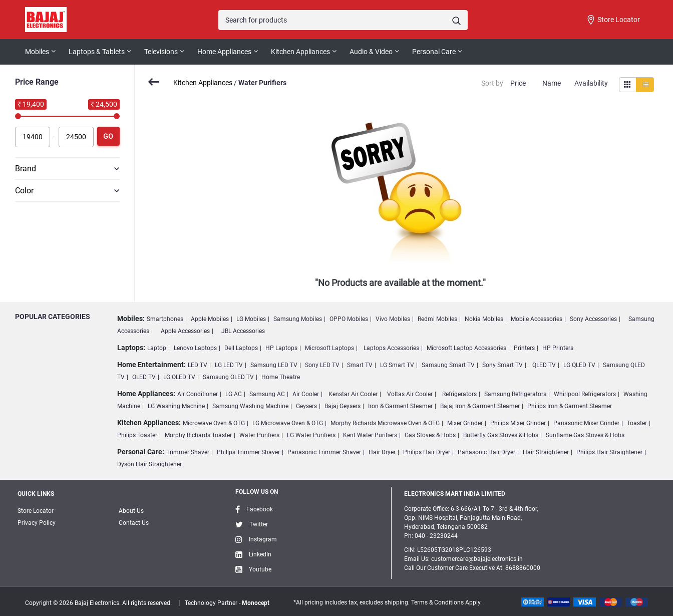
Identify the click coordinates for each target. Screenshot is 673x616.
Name (552, 83)
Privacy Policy (37, 523)
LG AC (234, 394)
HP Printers (558, 348)
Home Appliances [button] (224, 52)
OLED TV (144, 377)
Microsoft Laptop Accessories (466, 348)
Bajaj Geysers (343, 406)
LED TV (198, 365)
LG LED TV (229, 365)
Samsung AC (267, 394)
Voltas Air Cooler (410, 394)
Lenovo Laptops (195, 348)
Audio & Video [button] (371, 52)
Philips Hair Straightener (609, 452)
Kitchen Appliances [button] (300, 52)
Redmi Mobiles (437, 319)
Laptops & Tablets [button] (97, 52)
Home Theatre (281, 377)
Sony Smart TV (502, 365)
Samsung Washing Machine (250, 406)
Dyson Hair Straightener (149, 464)
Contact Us (134, 523)
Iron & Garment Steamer (400, 406)
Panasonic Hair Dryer (486, 452)
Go (108, 136)
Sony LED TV (322, 365)
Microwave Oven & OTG (214, 423)
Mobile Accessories (537, 319)
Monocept (256, 603)
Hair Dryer (382, 452)
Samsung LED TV (274, 365)
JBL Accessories (243, 331)
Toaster (637, 423)
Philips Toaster (137, 435)
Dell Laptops (241, 348)
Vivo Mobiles (393, 319)
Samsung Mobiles (298, 319)
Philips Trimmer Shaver (248, 452)
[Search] (343, 20)
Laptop (157, 348)
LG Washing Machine (176, 406)
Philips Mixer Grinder (518, 423)
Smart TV (360, 365)
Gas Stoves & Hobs (430, 435)
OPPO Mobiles (349, 319)
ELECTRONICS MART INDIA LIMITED (455, 494)
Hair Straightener (546, 452)
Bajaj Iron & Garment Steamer (480, 406)
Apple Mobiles (210, 319)
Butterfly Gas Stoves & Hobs (501, 435)
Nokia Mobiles (484, 319)
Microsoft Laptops (329, 348)
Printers (524, 348)
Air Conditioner (198, 394)
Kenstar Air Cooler (353, 394)
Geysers (306, 406)
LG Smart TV (397, 365)
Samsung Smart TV (448, 365)
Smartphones (165, 319)
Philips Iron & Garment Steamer (570, 406)
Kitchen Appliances (203, 83)
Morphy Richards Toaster (198, 435)
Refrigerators (459, 394)
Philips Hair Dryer (427, 452)
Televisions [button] (161, 52)
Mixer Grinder (465, 423)
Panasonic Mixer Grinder (586, 423)
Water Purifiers (259, 435)
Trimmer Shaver (188, 452)
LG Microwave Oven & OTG (288, 423)
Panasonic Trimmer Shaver (324, 452)
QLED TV (544, 365)
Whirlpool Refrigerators (585, 394)
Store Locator (613, 20)
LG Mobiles (251, 319)
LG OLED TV (179, 377)
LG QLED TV (579, 365)
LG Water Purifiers (311, 435)
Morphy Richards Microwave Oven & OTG (385, 423)
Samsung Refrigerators (515, 394)
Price (518, 83)
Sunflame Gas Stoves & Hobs (585, 435)
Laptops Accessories (391, 348)
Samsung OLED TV (228, 377)
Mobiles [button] (37, 52)
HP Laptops (281, 348)
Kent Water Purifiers (370, 435)
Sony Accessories (593, 319)
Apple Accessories (185, 331)
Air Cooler (306, 394)
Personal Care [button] (434, 52)
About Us (131, 511)
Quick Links (36, 494)
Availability (591, 83)
